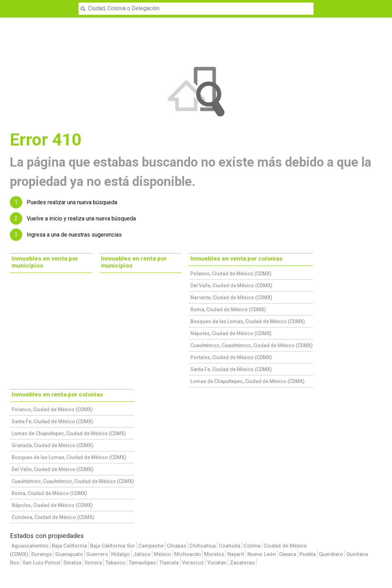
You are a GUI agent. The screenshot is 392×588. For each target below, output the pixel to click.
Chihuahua (203, 546)
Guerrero (97, 554)
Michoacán (188, 554)
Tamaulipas (142, 563)
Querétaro (331, 554)
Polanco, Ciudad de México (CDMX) (231, 274)
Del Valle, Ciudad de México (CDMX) (231, 286)
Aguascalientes (30, 546)
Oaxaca (288, 554)
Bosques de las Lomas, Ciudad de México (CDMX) (248, 321)
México (162, 554)
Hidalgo (121, 554)
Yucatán (217, 563)
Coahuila (230, 546)
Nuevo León (262, 554)
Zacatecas (242, 563)
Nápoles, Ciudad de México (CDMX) (231, 333)
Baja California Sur (113, 546)
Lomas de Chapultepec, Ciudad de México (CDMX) (248, 381)
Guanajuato (69, 554)
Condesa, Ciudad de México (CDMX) (53, 517)
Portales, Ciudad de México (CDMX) (231, 357)
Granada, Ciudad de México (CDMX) (53, 445)
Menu (9, 4)
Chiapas (176, 546)
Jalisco (142, 554)
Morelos (214, 554)
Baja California (69, 546)
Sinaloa (72, 563)
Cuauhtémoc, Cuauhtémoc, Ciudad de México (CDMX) (252, 345)
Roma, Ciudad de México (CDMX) (228, 309)
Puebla (308, 554)
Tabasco (115, 563)
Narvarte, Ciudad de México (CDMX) (231, 298)
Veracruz (193, 563)
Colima (252, 546)
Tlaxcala (169, 563)
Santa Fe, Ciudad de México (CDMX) (231, 369)
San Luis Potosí (41, 563)
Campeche (151, 546)
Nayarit (236, 554)
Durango (42, 554)
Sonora (93, 563)
